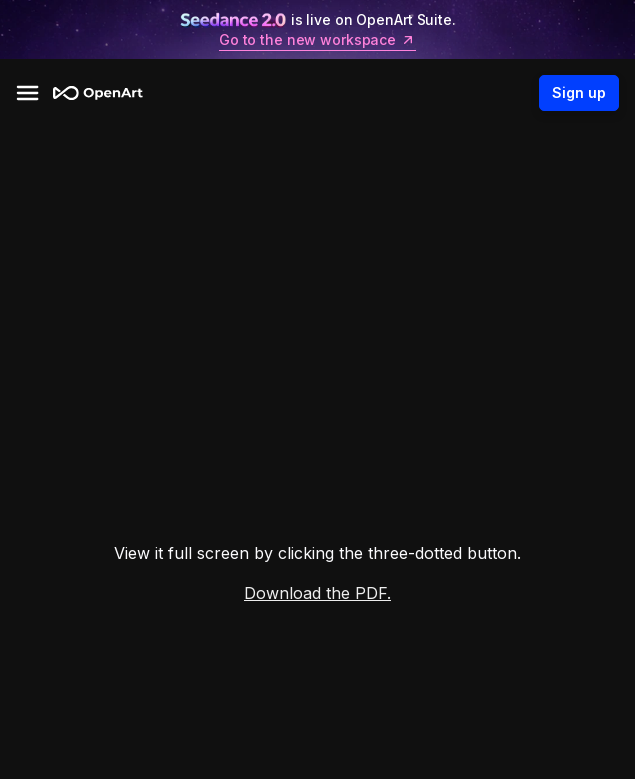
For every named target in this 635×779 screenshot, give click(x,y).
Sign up (579, 93)
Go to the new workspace (317, 40)
